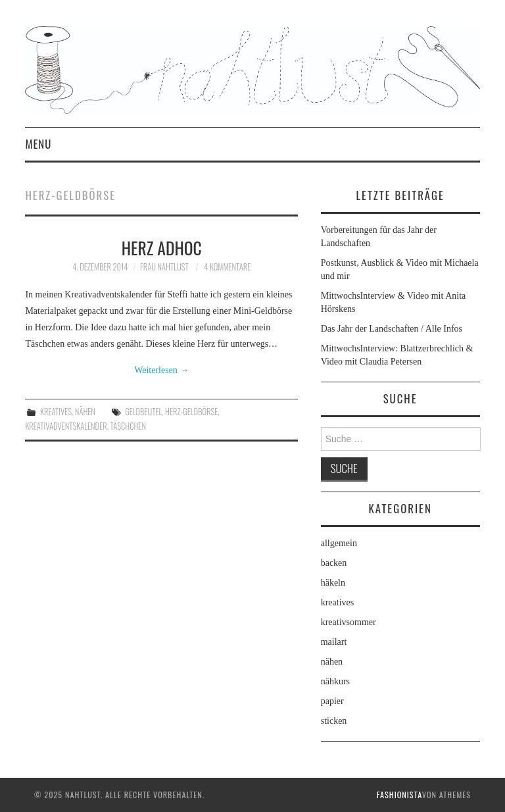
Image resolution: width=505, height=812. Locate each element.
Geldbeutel (143, 412)
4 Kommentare (227, 267)
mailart (334, 642)
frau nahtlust (164, 267)
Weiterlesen (161, 370)
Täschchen (128, 426)
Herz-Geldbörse (191, 412)
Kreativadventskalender (66, 426)
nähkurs (335, 681)
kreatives (56, 412)
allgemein (339, 543)
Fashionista (399, 795)
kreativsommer (349, 622)
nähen (85, 412)
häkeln (333, 583)
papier (332, 701)
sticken (334, 721)
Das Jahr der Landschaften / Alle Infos (392, 329)
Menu (38, 144)
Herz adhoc (162, 247)
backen (334, 563)
